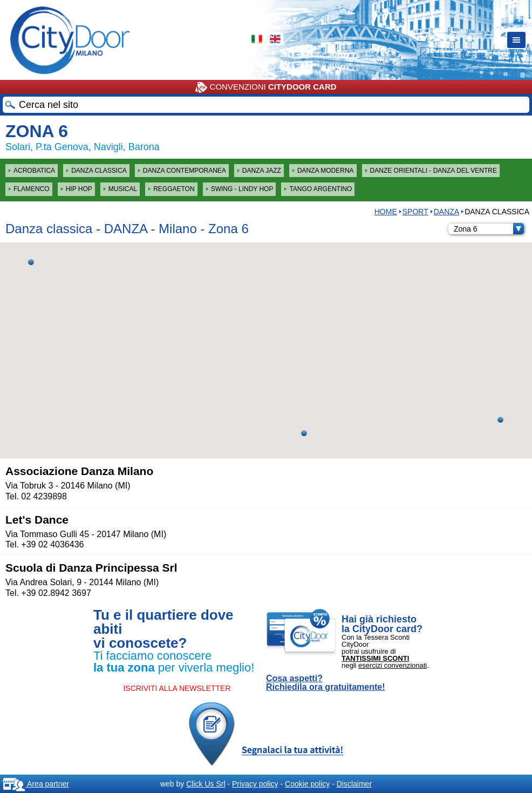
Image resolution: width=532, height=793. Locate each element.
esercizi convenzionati (393, 665)
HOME (386, 212)
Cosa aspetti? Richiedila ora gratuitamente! (326, 683)
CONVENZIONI (266, 87)
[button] (304, 433)
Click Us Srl (206, 784)
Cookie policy (307, 784)
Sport (415, 212)
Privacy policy (255, 784)
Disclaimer (354, 784)
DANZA (446, 212)
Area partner (36, 784)
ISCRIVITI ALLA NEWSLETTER (177, 688)
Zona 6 (489, 229)
